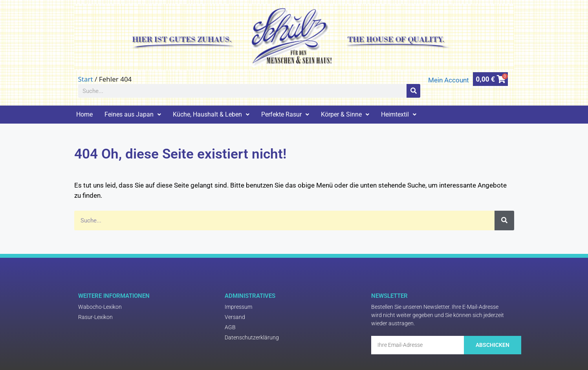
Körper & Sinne (345, 114)
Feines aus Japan (133, 114)
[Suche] (413, 91)
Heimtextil (399, 114)
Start (86, 79)
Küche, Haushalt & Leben (211, 114)
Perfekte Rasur (285, 114)
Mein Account (449, 80)
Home (84, 114)
